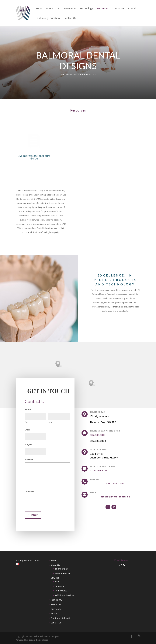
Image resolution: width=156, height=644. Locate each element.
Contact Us (70, 18)
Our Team (118, 9)
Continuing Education (48, 18)
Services (68, 9)
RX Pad (132, 9)
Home (39, 9)
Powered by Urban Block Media (32, 640)
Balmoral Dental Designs (46, 636)
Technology (86, 9)
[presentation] (47, 501)
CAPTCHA (30, 492)
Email (27, 430)
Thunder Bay (61, 569)
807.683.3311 (97, 435)
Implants (59, 586)
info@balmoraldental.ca (115, 497)
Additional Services (65, 595)
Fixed (58, 581)
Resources (103, 9)
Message (29, 459)
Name (28, 409)
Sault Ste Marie (63, 573)
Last (50, 422)
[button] (92, 383)
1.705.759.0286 (99, 471)
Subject (28, 444)
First (27, 422)
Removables (61, 591)
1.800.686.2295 (115, 484)
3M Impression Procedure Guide (34, 157)
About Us (51, 9)
